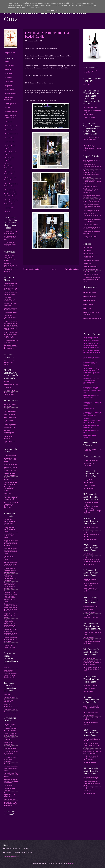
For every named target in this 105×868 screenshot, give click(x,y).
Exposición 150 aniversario (9, 421)
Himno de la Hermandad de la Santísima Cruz (9, 299)
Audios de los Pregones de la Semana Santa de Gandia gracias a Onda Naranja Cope (10, 623)
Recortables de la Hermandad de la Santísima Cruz (92, 182)
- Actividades (8, 122)
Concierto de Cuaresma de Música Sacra (11, 317)
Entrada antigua (72, 269)
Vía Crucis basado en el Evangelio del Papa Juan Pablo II (11, 781)
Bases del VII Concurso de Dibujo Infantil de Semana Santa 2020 (92, 642)
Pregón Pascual (9, 764)
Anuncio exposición (10, 417)
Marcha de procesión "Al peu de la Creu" (10, 294)
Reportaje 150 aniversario (8, 271)
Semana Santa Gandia (91, 269)
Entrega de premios (90, 615)
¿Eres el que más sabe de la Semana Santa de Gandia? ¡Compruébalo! (92, 173)
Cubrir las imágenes (10, 697)
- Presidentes (8, 70)
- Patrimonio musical (10, 126)
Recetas (6, 667)
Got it (59, 11)
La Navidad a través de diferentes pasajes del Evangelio (11, 804)
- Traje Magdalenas (10, 104)
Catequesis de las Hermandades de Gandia (10, 529)
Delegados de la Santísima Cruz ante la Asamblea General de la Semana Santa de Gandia (10, 607)
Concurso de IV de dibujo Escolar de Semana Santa (92, 560)
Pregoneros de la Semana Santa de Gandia (10, 615)
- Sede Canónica (9, 90)
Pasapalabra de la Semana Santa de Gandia (92, 221)
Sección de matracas (10, 313)
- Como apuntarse (89, 300)
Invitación (7, 382)
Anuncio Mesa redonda (8, 494)
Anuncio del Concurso (90, 107)
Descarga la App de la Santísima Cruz (90, 72)
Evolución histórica (10, 455)
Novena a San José (10, 799)
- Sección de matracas (11, 134)
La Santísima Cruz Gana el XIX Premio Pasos (10, 460)
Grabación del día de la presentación (10, 394)
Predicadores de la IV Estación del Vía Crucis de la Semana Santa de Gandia (11, 632)
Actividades (87, 177)
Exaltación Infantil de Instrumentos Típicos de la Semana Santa (10, 324)
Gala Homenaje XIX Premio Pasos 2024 (10, 474)
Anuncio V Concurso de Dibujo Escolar (91, 584)
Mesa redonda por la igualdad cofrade (10, 499)
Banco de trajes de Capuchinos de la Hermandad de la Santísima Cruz (92, 148)
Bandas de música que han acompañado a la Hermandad (11, 347)
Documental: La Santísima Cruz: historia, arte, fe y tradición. (9, 258)
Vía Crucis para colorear (91, 211)
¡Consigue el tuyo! (10, 390)
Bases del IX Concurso (91, 686)
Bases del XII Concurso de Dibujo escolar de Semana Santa (92, 783)
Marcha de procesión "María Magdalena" (10, 289)
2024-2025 (87, 85)
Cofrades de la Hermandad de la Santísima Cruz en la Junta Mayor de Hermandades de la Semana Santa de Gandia (10, 596)
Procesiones (87, 263)
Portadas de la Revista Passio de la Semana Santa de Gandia (11, 564)
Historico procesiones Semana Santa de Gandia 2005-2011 (11, 646)
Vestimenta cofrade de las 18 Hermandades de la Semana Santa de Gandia (11, 543)
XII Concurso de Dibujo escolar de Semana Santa (92, 778)
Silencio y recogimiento (8, 705)
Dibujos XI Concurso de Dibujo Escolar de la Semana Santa (91, 758)
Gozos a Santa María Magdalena (11, 304)
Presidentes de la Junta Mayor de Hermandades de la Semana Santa (10, 586)
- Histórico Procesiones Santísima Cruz (9, 166)
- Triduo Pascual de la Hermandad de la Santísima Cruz (11, 202)
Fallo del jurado (88, 115)
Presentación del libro (11, 384)
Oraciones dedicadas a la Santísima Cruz (11, 730)
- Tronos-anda (8, 82)
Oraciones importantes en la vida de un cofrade (11, 753)
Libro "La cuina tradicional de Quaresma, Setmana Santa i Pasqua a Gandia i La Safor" (10, 674)
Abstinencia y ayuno (10, 709)
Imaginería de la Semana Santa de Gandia (10, 536)
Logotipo (7, 409)
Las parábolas (8, 786)
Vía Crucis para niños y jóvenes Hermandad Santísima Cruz (11, 775)
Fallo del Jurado (89, 554)
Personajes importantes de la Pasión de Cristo (9, 795)
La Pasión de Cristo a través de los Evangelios (11, 759)
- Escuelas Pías (9, 138)
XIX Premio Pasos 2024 (91, 275)
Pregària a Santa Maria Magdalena (9, 725)
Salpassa (7, 694)
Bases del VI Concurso (91, 618)
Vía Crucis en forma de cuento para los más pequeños (91, 191)
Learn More (49, 11)
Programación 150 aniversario (10, 405)
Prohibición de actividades (8, 701)
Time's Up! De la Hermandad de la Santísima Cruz (92, 215)
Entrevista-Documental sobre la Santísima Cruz (10, 265)
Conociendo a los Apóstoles (9, 789)
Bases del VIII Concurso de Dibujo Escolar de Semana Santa (92, 669)
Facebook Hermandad (90, 461)
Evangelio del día (9, 53)
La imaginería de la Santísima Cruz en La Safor (11, 238)
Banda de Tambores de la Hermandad (10, 309)
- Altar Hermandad (10, 142)
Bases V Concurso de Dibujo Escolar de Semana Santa (92, 590)
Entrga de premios (89, 794)
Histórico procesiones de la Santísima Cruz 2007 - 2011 (11, 639)
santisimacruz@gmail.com (12, 856)
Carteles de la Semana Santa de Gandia (10, 558)
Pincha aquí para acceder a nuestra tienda (10, 363)
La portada (7, 387)
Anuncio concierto (10, 414)
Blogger (71, 864)
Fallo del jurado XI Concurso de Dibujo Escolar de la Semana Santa (92, 752)
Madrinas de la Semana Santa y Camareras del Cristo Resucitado (11, 578)
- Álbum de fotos (9, 208)
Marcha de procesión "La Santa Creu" (10, 285)
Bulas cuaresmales (10, 712)
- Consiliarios (8, 78)
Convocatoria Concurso (91, 606)
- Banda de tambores (10, 130)
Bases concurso (89, 564)
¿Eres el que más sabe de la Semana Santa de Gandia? (10, 570)
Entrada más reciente (32, 269)
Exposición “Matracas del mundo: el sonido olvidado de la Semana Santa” (11, 335)
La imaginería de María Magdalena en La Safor (10, 244)
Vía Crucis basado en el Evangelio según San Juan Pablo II (92, 206)
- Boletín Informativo (90, 292)
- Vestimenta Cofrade (11, 94)
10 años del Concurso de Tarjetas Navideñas (91, 138)
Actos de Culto (88, 253)
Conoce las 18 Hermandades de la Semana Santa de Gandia (10, 522)
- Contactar (7, 212)
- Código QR (87, 308)
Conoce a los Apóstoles (91, 224)
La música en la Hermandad (88, 257)
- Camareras (8, 74)
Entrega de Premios (90, 480)
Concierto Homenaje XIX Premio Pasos (10, 483)
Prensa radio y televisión (91, 261)
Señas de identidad (90, 272)
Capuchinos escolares (90, 186)
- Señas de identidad (10, 112)
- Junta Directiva (9, 66)
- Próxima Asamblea (90, 296)
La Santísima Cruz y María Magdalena (10, 232)
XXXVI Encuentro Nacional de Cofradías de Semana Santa (92, 279)
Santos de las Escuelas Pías (8, 743)
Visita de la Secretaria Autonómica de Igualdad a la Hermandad (11, 505)
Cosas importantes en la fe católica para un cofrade (92, 201)
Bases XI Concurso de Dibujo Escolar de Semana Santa (92, 745)
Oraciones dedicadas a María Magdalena (11, 734)
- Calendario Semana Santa (92, 318)
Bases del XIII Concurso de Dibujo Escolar (92, 111)
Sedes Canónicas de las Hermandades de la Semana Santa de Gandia (10, 551)
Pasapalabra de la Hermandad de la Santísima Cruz (92, 166)
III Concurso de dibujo (90, 539)
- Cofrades (7, 108)
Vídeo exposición (9, 428)
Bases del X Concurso (90, 712)
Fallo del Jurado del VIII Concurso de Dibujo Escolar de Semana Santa (92, 663)
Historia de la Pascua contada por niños (90, 237)
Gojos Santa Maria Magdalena (10, 739)
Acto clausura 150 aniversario (10, 442)
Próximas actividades (90, 266)
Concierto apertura (10, 412)
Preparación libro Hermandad (89, 464)
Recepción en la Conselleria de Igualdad (9, 489)
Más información (89, 488)
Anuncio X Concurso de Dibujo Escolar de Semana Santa (92, 708)
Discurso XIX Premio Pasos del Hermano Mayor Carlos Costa (10, 469)
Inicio (53, 269)
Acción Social (88, 248)
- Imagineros (8, 86)
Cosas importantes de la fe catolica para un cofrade (11, 769)
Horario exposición (10, 425)
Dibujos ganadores (89, 118)
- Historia (7, 62)
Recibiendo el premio (11, 464)
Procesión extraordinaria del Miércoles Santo (9, 432)
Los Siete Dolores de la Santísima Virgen (10, 748)
